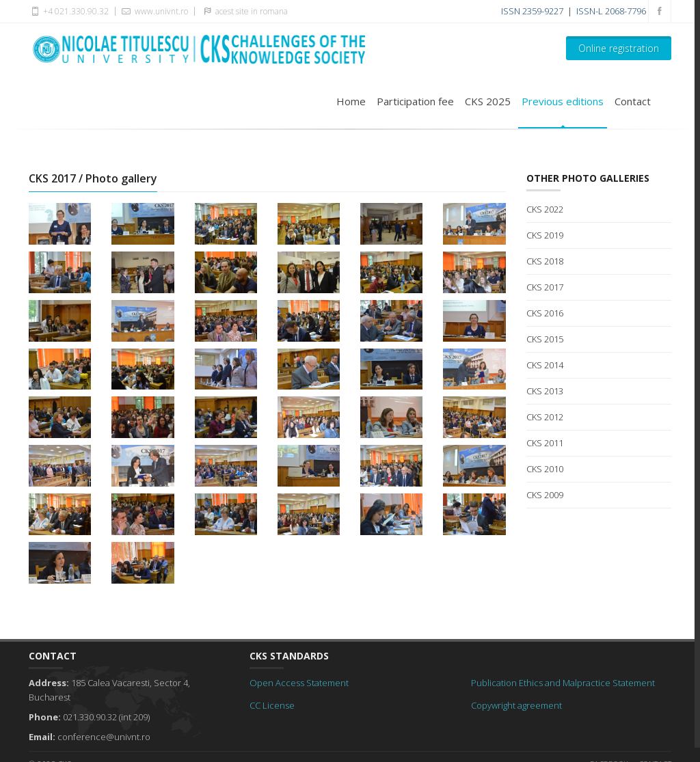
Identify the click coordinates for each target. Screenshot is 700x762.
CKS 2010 (545, 469)
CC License (272, 705)
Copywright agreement (516, 705)
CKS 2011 (545, 443)
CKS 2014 (545, 365)
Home (351, 101)
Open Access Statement (299, 683)
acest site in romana (243, 11)
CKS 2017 (545, 287)
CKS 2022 (545, 209)
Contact (633, 101)
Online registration (619, 48)
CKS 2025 (488, 101)
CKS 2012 (545, 417)
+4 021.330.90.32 (69, 11)
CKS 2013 (545, 391)
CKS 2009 (545, 495)
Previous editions (563, 101)
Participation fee (415, 101)
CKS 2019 (545, 235)
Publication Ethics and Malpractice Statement (563, 683)
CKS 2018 (545, 261)
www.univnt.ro (153, 11)
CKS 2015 (545, 339)
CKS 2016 (545, 313)
